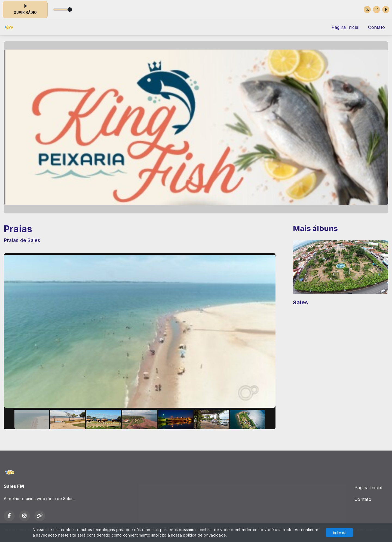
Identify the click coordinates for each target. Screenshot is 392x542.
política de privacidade (204, 535)
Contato (376, 27)
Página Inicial (345, 27)
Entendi (340, 532)
